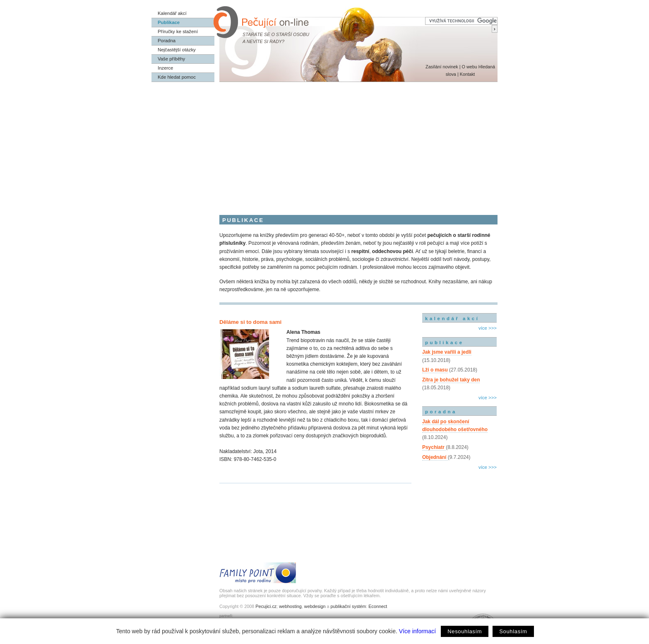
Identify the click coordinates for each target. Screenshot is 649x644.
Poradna (167, 41)
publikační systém (348, 606)
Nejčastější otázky (177, 50)
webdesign (315, 606)
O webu (469, 67)
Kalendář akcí (172, 13)
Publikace (169, 22)
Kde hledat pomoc (177, 77)
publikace (445, 343)
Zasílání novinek (442, 67)
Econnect (378, 606)
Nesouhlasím (465, 631)
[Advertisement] (324, 144)
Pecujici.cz (266, 606)
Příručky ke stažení (178, 31)
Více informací (417, 631)
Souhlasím (513, 631)
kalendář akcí (452, 318)
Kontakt (468, 74)
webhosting (290, 606)
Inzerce (165, 68)
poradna (441, 412)
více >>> (488, 328)
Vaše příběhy (171, 59)
